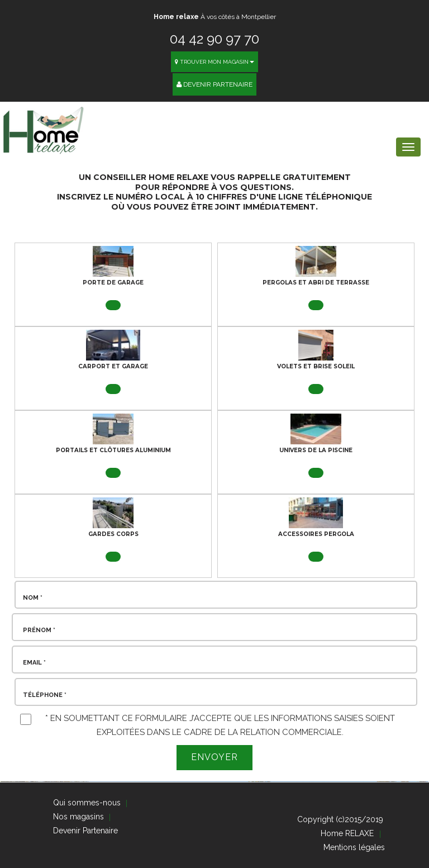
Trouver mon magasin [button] (214, 62)
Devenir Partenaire (214, 84)
